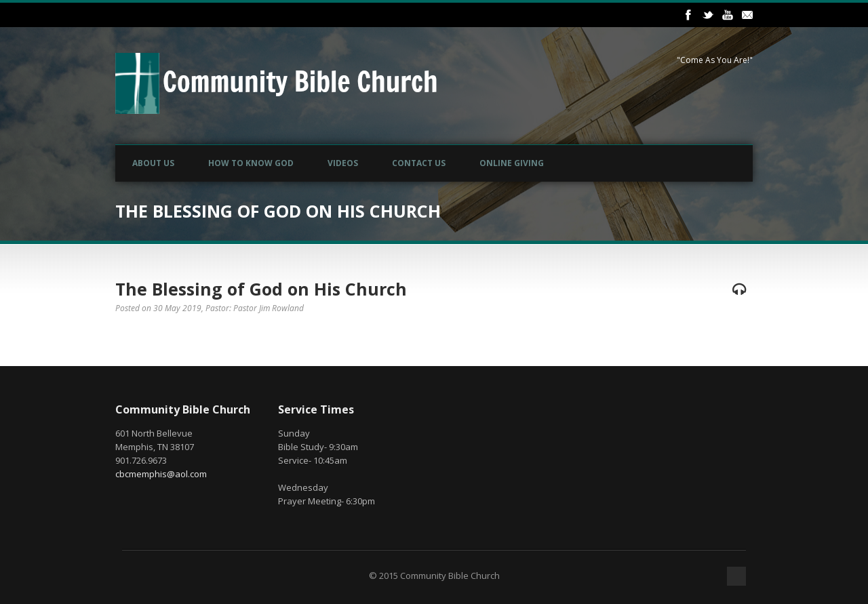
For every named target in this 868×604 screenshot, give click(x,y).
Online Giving (512, 163)
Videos (343, 163)
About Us (153, 163)
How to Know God (251, 163)
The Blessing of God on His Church (261, 289)
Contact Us (419, 163)
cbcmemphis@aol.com (161, 474)
